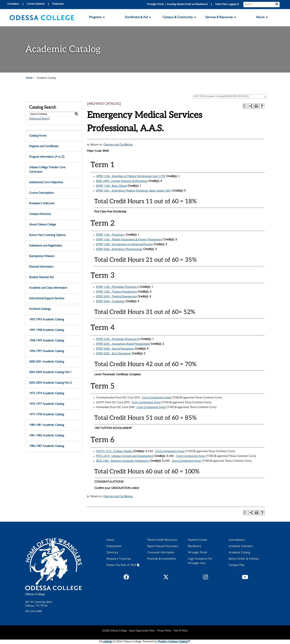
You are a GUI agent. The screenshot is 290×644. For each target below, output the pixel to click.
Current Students (36, 4)
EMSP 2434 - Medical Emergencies (116, 297)
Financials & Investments (161, 559)
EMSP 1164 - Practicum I (111, 235)
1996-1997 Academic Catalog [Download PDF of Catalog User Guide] (47, 351)
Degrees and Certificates (44, 147)
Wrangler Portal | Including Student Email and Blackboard (177, 4)
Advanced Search (39, 119)
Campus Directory (40, 214)
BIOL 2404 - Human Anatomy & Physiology (122, 181)
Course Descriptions (41, 193)
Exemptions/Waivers (42, 256)
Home (29, 78)
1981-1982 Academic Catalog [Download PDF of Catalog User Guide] (47, 436)
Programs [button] (95, 18)
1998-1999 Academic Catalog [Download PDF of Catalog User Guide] (47, 341)
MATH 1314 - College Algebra (114, 452)
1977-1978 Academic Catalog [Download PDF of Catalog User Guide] (47, 415)
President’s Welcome (42, 204)
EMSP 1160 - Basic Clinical (112, 186)
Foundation (13, 4)
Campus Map (236, 565)
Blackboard (194, 546)
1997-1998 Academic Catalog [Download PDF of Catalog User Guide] (47, 330)
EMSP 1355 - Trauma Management (117, 292)
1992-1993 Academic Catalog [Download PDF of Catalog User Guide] (47, 320)
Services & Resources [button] (219, 18)
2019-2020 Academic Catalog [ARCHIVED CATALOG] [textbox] (221, 97)
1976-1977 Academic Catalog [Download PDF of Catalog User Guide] (47, 404)
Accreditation (237, 540)
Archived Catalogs (40, 309)
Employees (58, 4)
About (110, 540)
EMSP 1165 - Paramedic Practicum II (117, 287)
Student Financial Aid (41, 278)
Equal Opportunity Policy (142, 631)
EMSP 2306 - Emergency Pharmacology (119, 249)
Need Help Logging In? (227, 4)
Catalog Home (38, 136)
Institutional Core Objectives (46, 183)
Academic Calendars (241, 546)
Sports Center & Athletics (244, 559)
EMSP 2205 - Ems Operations (114, 354)
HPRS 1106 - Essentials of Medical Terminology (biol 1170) (131, 177)
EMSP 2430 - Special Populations (115, 349)
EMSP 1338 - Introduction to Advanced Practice (124, 245)
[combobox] (230, 96)
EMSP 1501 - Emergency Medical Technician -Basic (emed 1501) (134, 191)
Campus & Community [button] (178, 18)
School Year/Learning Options (47, 235)
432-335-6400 (33, 612)
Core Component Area (156, 398)
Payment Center (198, 540)
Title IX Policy (181, 631)
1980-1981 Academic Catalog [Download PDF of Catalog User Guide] (47, 425)
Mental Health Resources (162, 540)
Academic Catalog (239, 553)
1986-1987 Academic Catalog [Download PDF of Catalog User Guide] (47, 446)
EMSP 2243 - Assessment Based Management (123, 344)
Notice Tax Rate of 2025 (121, 565)
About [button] (260, 18)
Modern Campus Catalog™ (174, 642)
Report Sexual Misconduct (163, 546)
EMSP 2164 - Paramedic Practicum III (118, 339)
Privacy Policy (164, 631)
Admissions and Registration (46, 246)
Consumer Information (161, 553)
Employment (114, 546)
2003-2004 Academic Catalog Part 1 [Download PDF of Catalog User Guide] (50, 373)
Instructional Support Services (47, 299)
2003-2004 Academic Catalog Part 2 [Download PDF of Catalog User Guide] (50, 383)
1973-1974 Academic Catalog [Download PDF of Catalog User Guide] (47, 394)
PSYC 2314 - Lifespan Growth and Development (125, 456)
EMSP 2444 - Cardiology (111, 302)
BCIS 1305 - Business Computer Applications (123, 461)
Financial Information (41, 267)
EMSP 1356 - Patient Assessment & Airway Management (129, 240)
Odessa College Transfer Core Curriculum (47, 170)
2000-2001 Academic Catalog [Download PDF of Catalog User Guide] (47, 362)
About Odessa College (43, 225)
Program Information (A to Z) (47, 157)
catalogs (108, 642)
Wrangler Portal (197, 553)
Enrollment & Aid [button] (136, 18)
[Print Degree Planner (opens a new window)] (245, 106)
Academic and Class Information (48, 288)
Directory (112, 553)
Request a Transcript (119, 559)
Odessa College (35, 594)
